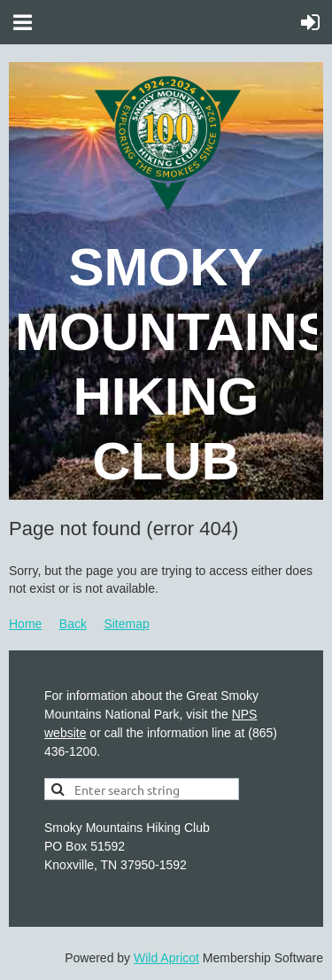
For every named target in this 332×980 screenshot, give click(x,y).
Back (73, 624)
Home (25, 624)
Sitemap (126, 624)
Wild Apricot (166, 958)
